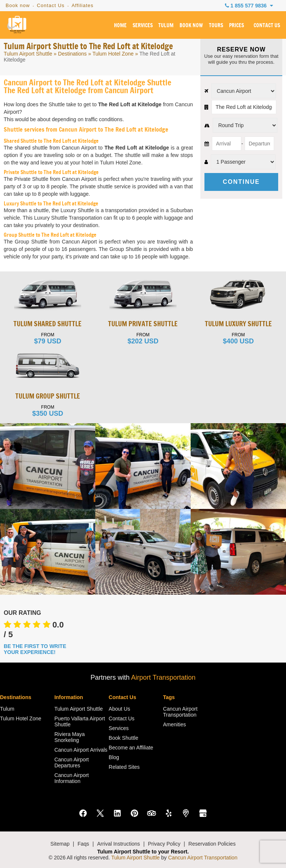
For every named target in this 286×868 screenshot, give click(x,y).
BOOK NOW (191, 26)
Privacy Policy (164, 844)
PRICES (236, 26)
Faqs (83, 844)
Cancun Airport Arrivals (81, 750)
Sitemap (60, 844)
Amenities (174, 724)
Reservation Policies (212, 844)
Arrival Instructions (119, 844)
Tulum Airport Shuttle (28, 54)
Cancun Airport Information (72, 778)
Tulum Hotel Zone (113, 54)
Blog (114, 757)
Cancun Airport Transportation (180, 712)
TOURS (216, 26)
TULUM (166, 26)
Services (119, 728)
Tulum (7, 709)
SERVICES (143, 26)
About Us (120, 709)
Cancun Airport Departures (72, 762)
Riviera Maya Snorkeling (70, 737)
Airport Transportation (163, 677)
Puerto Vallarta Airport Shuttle (80, 721)
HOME (120, 26)
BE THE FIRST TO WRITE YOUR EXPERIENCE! (35, 649)
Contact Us (51, 5)
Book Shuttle (123, 738)
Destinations (72, 54)
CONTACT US (267, 26)
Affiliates (82, 5)
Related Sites (124, 767)
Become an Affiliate (131, 748)
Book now (18, 5)
